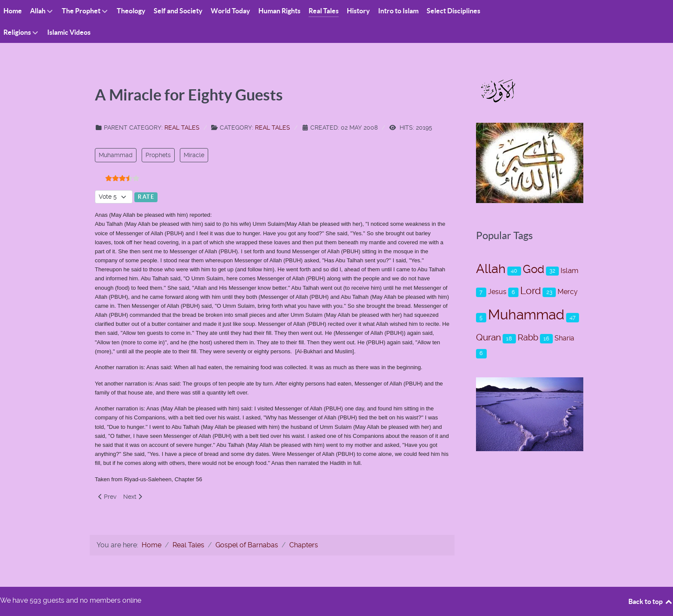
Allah (491, 269)
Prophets (158, 155)
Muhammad (116, 155)
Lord (531, 291)
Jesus (497, 292)
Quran (488, 337)
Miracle (194, 155)
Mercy (568, 292)
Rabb (528, 337)
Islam (570, 270)
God (534, 269)
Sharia (564, 338)
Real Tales (182, 127)
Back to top (651, 601)
